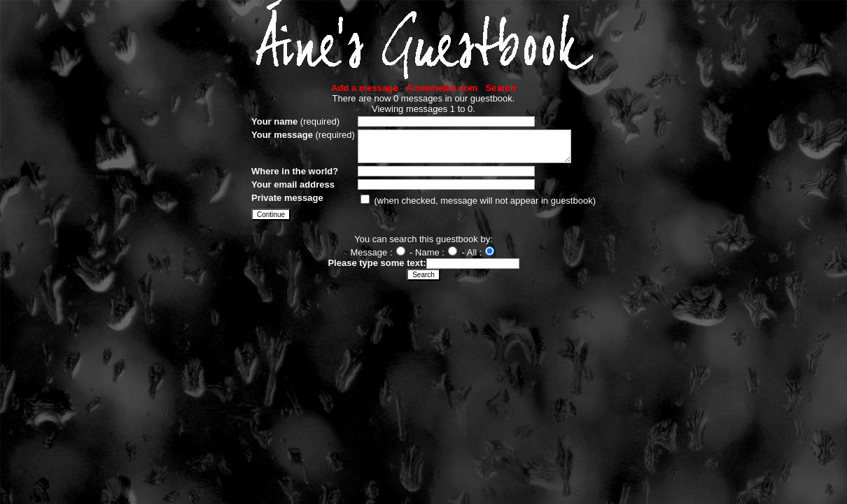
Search (501, 88)
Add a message (364, 88)
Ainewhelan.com (441, 88)
